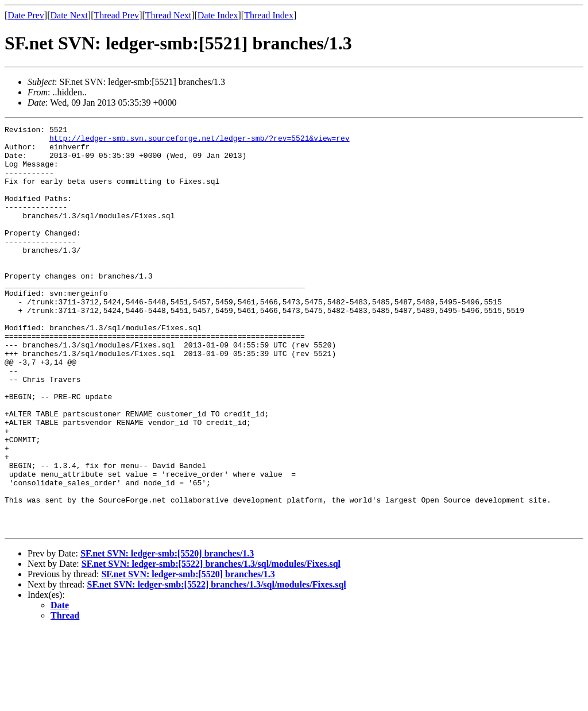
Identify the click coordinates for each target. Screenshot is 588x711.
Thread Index (269, 15)
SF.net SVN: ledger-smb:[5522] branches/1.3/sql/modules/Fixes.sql (211, 645)
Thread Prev (116, 15)
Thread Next (168, 15)
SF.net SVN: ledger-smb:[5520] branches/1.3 (167, 634)
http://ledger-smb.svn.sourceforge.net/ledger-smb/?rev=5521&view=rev (200, 141)
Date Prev (26, 15)
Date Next (69, 15)
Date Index (218, 15)
